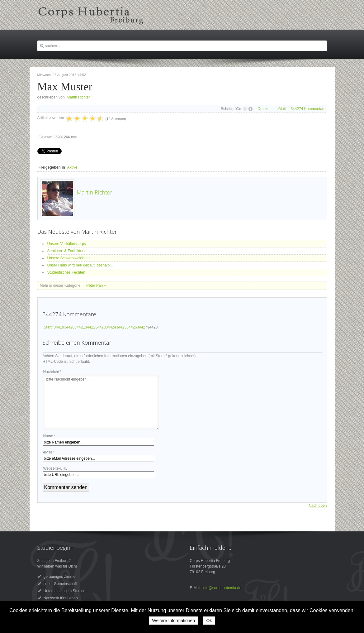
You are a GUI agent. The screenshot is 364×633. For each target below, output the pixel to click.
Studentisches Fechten (66, 272)
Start (48, 327)
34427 (142, 327)
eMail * (49, 452)
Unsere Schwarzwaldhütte (69, 258)
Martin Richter (78, 97)
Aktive (72, 167)
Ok (209, 621)
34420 (69, 327)
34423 (100, 327)
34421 (80, 327)
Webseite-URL (55, 468)
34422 (90, 327)
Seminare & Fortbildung (67, 251)
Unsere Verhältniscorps (67, 244)
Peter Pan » (96, 285)
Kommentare (308, 109)
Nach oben (318, 506)
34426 (132, 327)
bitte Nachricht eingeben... (101, 402)
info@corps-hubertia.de (222, 588)
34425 (121, 327)
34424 (111, 327)
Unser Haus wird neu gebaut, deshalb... (80, 265)
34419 (59, 327)
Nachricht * (52, 372)
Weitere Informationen (174, 621)
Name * (50, 436)
